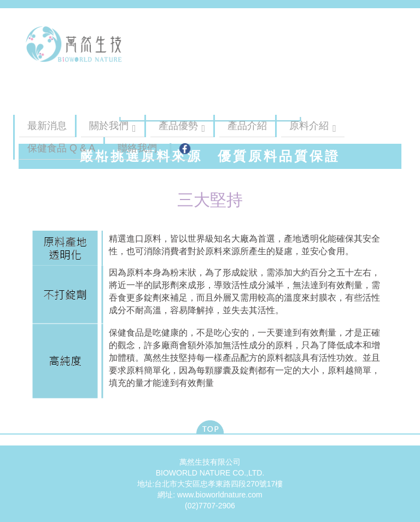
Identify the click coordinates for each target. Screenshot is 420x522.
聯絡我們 (137, 148)
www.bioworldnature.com (220, 495)
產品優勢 (178, 126)
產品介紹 (247, 126)
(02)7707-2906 (210, 506)
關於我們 (109, 126)
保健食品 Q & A (61, 148)
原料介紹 (309, 126)
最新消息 (47, 126)
